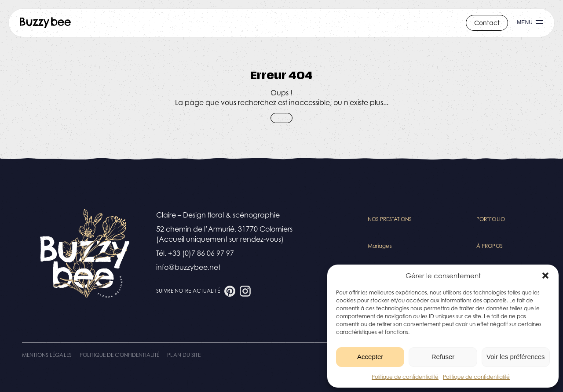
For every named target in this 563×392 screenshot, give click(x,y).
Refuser (443, 357)
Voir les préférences (516, 357)
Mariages (380, 246)
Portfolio (491, 219)
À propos (490, 246)
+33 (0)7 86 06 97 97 (201, 253)
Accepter (370, 357)
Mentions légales (47, 355)
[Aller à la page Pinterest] (230, 291)
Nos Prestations (390, 219)
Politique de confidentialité (405, 377)
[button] (545, 276)
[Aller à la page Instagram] (245, 291)
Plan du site (184, 355)
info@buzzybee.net (188, 267)
